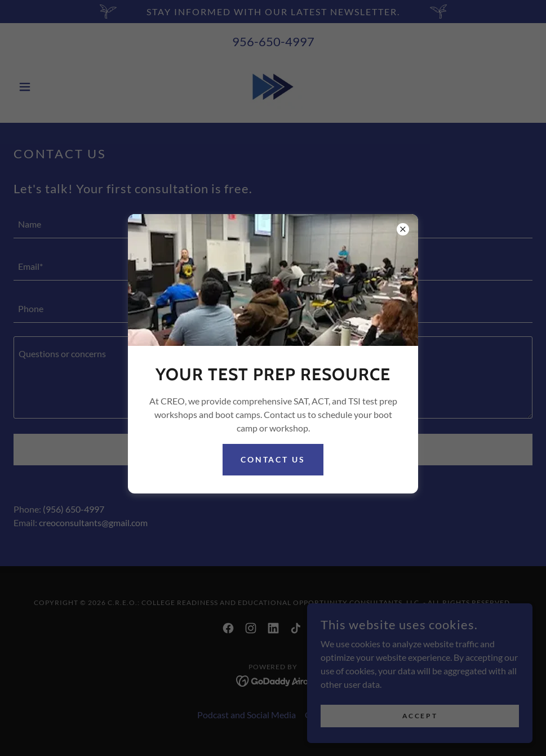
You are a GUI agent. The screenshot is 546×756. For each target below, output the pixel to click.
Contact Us (273, 459)
